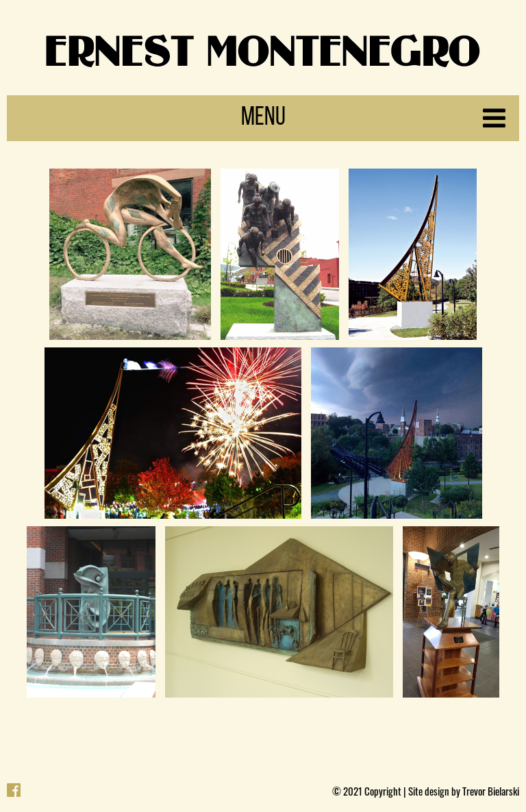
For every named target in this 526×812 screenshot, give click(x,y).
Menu (374, 118)
